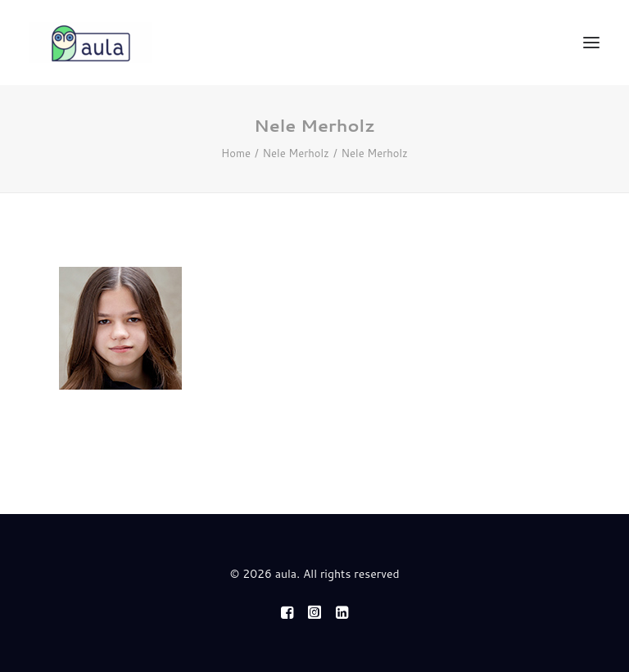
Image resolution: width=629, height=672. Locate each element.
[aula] (91, 43)
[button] (591, 43)
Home (236, 153)
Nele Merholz (296, 153)
